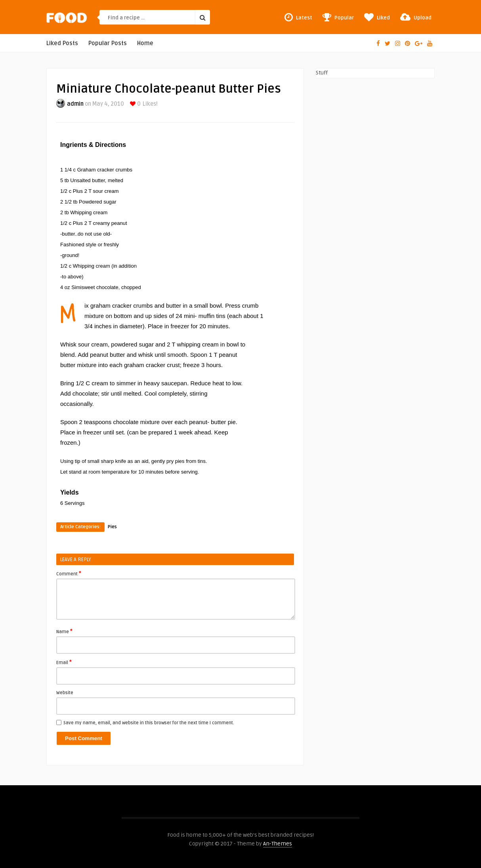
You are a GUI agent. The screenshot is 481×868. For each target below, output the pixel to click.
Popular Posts (108, 43)
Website (65, 693)
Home (145, 43)
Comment (69, 573)
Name (64, 631)
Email (64, 662)
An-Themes (278, 844)
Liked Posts (62, 43)
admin (75, 104)
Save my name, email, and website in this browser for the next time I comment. (149, 723)
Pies (112, 527)
